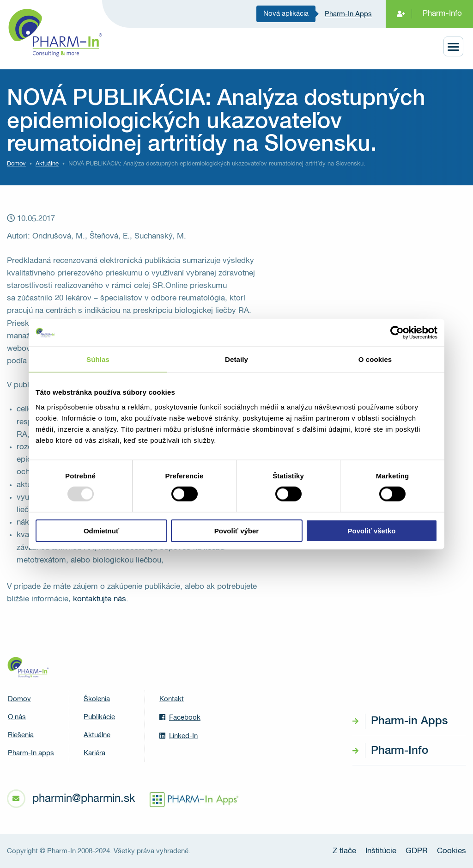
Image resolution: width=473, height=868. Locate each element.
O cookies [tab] (375, 359)
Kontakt (172, 699)
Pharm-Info (442, 14)
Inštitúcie (381, 851)
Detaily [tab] (236, 359)
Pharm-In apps (31, 753)
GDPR (417, 851)
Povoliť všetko (372, 530)
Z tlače (344, 851)
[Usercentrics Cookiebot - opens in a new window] (397, 333)
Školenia (97, 699)
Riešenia (21, 735)
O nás (17, 717)
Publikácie (99, 717)
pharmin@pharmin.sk (84, 799)
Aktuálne (97, 735)
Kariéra (94, 753)
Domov (16, 164)
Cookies (452, 851)
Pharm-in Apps (409, 721)
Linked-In (179, 736)
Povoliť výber (236, 530)
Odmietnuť (101, 530)
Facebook (180, 717)
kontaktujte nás (100, 599)
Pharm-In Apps (348, 14)
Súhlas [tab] (98, 359)
